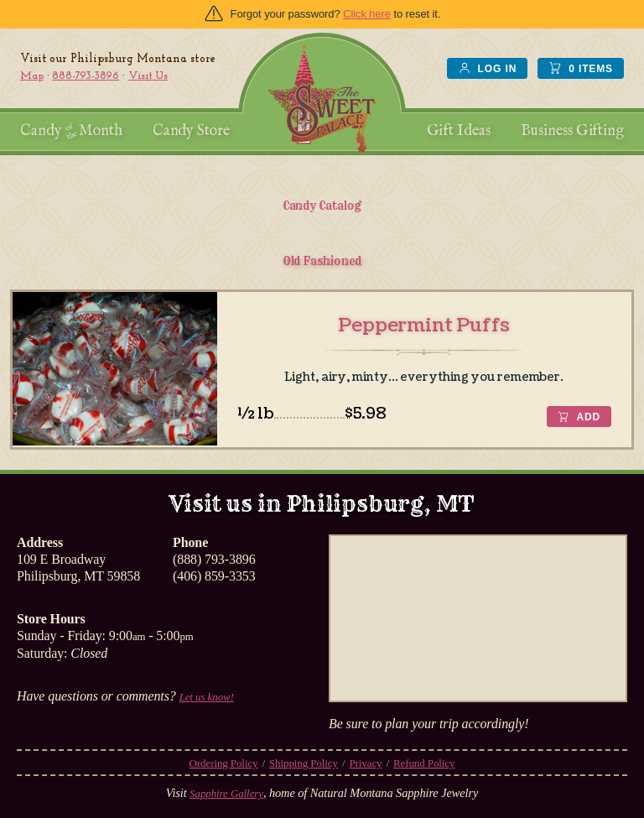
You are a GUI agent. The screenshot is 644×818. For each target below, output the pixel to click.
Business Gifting (572, 132)
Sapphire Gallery (226, 793)
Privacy (365, 763)
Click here (367, 14)
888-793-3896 (86, 76)
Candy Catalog (322, 206)
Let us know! (207, 697)
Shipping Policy (304, 763)
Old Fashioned (322, 261)
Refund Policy (424, 763)
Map (32, 76)
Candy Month (71, 132)
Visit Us (148, 76)
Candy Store (191, 132)
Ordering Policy (224, 763)
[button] (579, 417)
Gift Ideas (459, 132)
